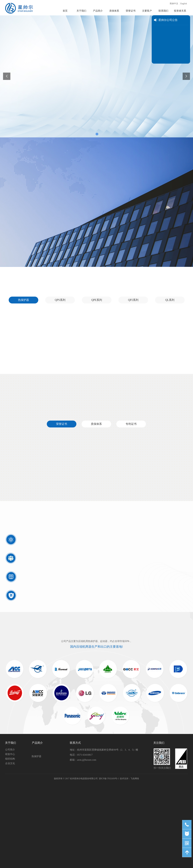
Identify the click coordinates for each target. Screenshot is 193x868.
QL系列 (170, 300)
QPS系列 (60, 300)
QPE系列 (97, 300)
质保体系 (96, 424)
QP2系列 (133, 300)
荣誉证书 (62, 424)
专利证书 (131, 424)
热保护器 (23, 300)
